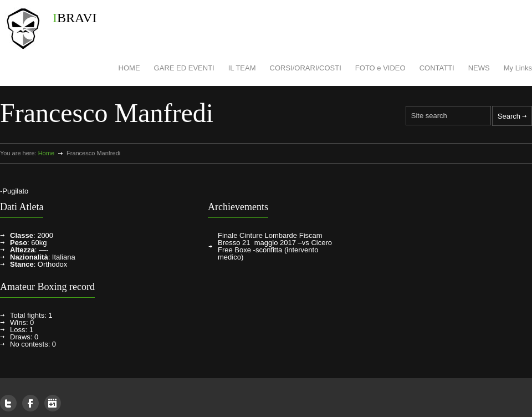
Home (46, 153)
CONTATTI (437, 68)
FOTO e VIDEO (380, 68)
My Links (518, 68)
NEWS (479, 68)
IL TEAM (242, 68)
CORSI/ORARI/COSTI (306, 68)
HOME (129, 68)
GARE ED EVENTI (184, 68)
